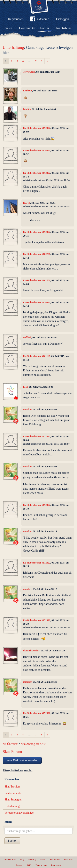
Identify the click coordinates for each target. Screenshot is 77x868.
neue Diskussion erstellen (22, 760)
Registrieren (16, 19)
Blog (22, 859)
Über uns (68, 859)
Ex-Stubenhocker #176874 (37, 150)
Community (27, 28)
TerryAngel (29, 72)
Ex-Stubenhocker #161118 (37, 356)
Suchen (12, 841)
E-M (25, 387)
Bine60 (27, 203)
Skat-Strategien (13, 800)
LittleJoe (28, 91)
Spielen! (8, 28)
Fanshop (32, 859)
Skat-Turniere (12, 787)
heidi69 (27, 109)
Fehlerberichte (13, 793)
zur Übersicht (10, 744)
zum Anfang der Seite (33, 744)
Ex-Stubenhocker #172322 (37, 128)
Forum (45, 28)
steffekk (27, 337)
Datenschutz (41, 865)
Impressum (56, 865)
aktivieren (40, 20)
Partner (19, 865)
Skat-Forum (12, 752)
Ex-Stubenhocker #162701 (37, 254)
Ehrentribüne (63, 28)
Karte (43, 859)
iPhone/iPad (10, 859)
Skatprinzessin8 (31, 651)
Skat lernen (55, 859)
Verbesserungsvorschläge (19, 813)
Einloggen (63, 19)
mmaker (27, 409)
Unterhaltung (13, 47)
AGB (29, 865)
